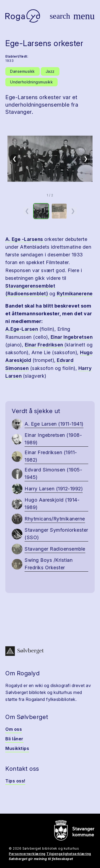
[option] (41, 211)
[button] (50, 159)
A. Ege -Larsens (25, 239)
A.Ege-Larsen (22, 329)
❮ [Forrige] (15, 159)
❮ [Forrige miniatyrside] (27, 211)
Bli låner (14, 739)
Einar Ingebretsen (71, 337)
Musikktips (17, 748)
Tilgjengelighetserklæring (69, 854)
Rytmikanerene (75, 294)
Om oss (14, 729)
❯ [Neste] (86, 159)
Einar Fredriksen (45, 345)
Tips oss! (15, 781)
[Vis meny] (84, 16)
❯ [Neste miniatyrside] (73, 211)
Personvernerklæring (27, 854)
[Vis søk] (60, 16)
